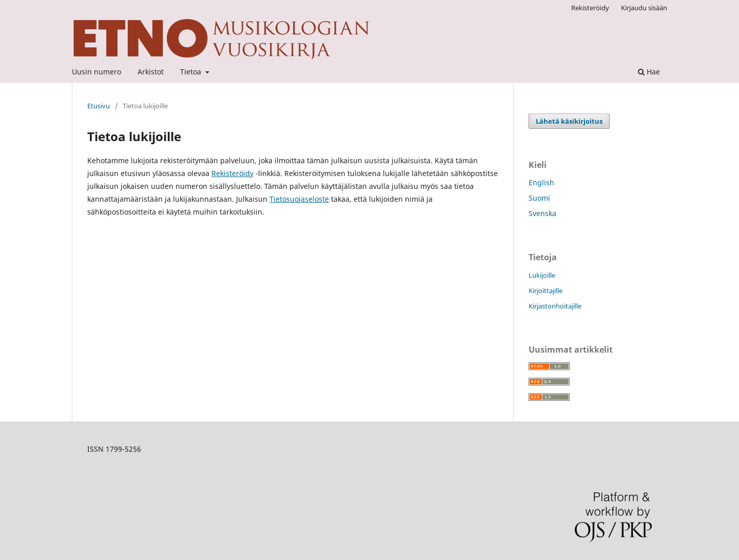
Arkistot (151, 72)
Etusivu (99, 106)
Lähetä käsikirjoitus (569, 121)
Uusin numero (96, 72)
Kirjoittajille (546, 291)
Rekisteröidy (590, 8)
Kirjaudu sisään (644, 8)
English (541, 182)
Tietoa (192, 72)
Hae (649, 72)
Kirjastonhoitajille (555, 306)
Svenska (542, 213)
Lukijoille (542, 275)
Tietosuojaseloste (299, 199)
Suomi (539, 198)
